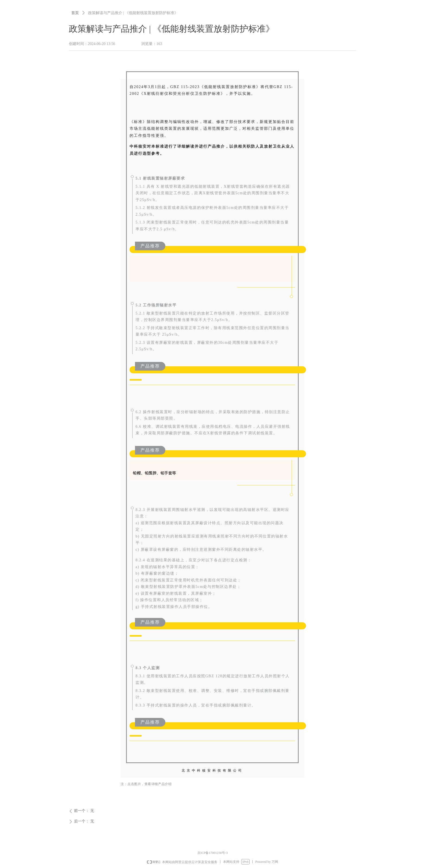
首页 (75, 13)
